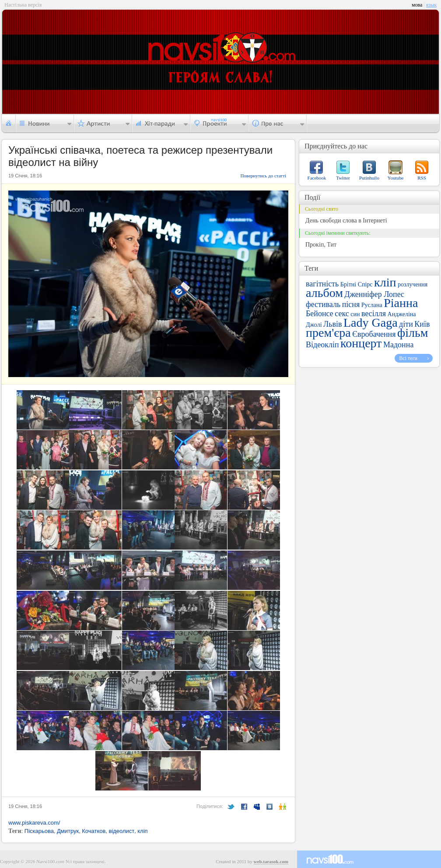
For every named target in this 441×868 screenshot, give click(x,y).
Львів (332, 324)
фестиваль (323, 304)
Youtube (396, 178)
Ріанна (401, 303)
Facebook (317, 178)
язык (431, 5)
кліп (142, 831)
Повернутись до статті (263, 176)
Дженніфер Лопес (374, 294)
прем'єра (328, 333)
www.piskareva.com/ (34, 823)
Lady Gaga (371, 323)
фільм (413, 333)
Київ (422, 324)
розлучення (413, 284)
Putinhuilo (369, 178)
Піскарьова (39, 831)
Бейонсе (320, 314)
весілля (374, 314)
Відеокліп (322, 345)
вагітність (322, 284)
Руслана (372, 305)
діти (406, 324)
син (355, 314)
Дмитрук (68, 831)
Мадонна (398, 345)
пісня (351, 304)
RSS (422, 178)
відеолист (121, 831)
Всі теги (408, 358)
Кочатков (94, 831)
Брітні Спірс (357, 284)
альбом (324, 293)
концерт (361, 343)
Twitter (343, 178)
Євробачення (374, 334)
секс (342, 314)
